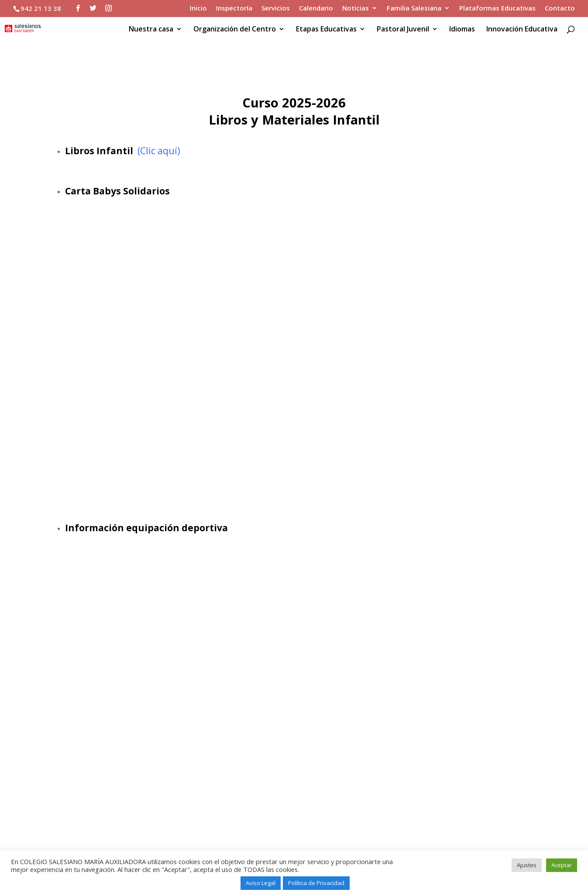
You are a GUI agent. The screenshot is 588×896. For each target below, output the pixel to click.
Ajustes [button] (527, 865)
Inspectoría (234, 9)
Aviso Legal (261, 883)
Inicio (198, 9)
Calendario (316, 9)
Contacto (560, 9)
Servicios (276, 9)
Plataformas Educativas (497, 9)
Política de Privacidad (316, 883)
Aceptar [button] (562, 865)
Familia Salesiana (414, 9)
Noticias (356, 9)
